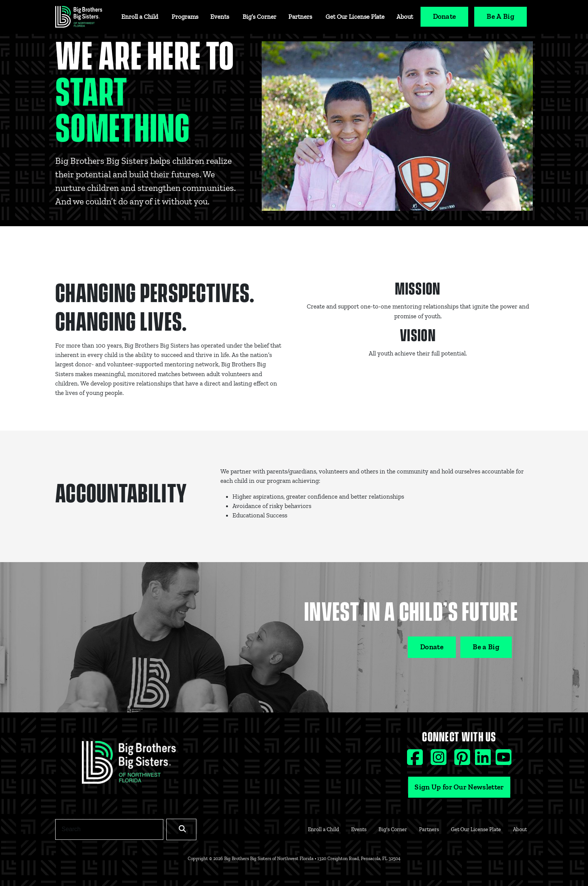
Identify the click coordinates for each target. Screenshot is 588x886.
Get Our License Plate (355, 17)
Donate (445, 16)
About (405, 17)
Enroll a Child (140, 17)
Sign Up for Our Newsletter (459, 787)
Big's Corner (393, 829)
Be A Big (501, 16)
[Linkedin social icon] (484, 761)
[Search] (109, 829)
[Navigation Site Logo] (79, 17)
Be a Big (486, 647)
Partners (300, 17)
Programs (185, 17)
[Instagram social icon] (439, 761)
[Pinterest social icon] (463, 761)
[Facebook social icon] (416, 761)
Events (220, 17)
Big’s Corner (259, 17)
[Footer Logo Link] (129, 765)
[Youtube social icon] (504, 761)
